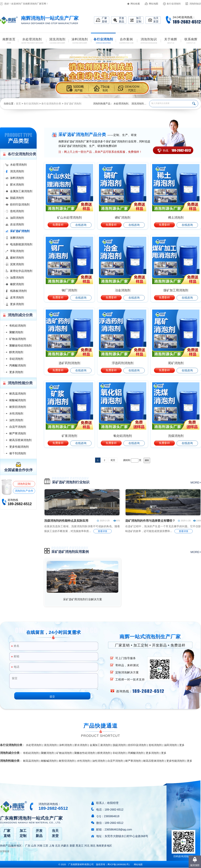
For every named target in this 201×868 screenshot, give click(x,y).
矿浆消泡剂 (69, 436)
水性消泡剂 (16, 414)
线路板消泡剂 (18, 291)
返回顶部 (195, 865)
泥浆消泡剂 (17, 264)
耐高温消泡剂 (18, 394)
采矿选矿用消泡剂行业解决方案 (83, 599)
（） (118, 864)
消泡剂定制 (24, 484)
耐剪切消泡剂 (18, 407)
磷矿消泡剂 (123, 218)
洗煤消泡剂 (176, 436)
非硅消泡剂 (16, 359)
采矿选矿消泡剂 (73, 104)
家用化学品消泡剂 (21, 271)
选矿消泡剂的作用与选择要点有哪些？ (150, 521)
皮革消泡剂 (17, 298)
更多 (182, 745)
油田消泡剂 (17, 218)
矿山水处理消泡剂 (69, 218)
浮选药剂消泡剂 (123, 363)
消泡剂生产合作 (24, 491)
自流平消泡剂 (18, 427)
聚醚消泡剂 (16, 332)
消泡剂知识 (195, 4)
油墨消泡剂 (17, 278)
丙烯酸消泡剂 (18, 365)
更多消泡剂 (17, 304)
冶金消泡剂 (123, 290)
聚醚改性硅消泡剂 (20, 346)
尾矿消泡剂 (176, 363)
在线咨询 (81, 225)
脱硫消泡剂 (17, 198)
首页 (18, 104)
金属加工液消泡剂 (21, 191)
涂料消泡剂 (17, 178)
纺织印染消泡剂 (20, 205)
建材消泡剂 (17, 258)
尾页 (113, 460)
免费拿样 (58, 225)
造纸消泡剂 (17, 211)
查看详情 (103, 531)
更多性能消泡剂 (19, 447)
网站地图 (154, 4)
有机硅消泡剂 (18, 326)
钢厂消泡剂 (69, 290)
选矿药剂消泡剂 (69, 363)
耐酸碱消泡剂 (18, 400)
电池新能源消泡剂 (21, 244)
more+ (196, 483)
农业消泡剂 (17, 224)
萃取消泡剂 (17, 251)
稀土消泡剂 (176, 218)
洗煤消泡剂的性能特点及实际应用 (66, 521)
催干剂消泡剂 (18, 453)
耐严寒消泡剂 (18, 433)
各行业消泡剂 (174, 4)
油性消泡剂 (16, 420)
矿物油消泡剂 (18, 339)
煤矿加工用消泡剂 (176, 290)
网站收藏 (135, 4)
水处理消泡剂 (121, 104)
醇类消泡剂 (16, 352)
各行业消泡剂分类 (51, 104)
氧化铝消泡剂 (123, 436)
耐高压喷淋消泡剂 (20, 440)
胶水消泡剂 (17, 185)
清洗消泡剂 (138, 104)
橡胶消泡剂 (17, 284)
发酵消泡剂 (17, 238)
